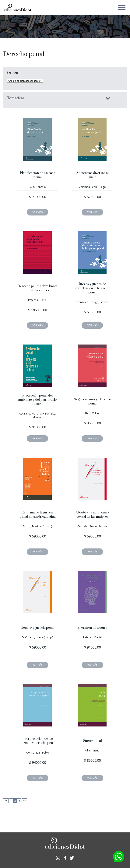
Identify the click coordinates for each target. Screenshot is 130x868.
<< (6, 801)
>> (24, 801)
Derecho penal (24, 54)
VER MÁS (37, 212)
